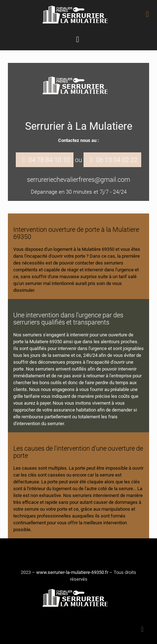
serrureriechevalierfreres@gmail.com (78, 180)
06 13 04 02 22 (117, 160)
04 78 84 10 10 (49, 160)
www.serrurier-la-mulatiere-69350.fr (72, 572)
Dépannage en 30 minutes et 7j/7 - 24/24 (79, 192)
